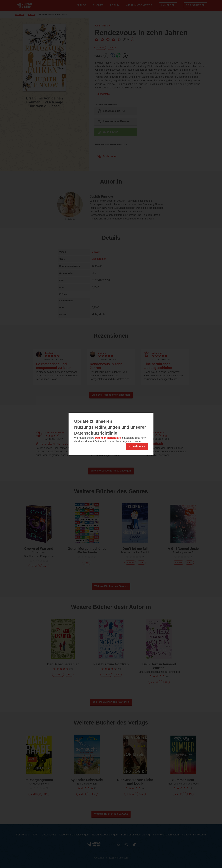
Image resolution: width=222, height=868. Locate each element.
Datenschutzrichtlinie (108, 438)
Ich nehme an (137, 446)
